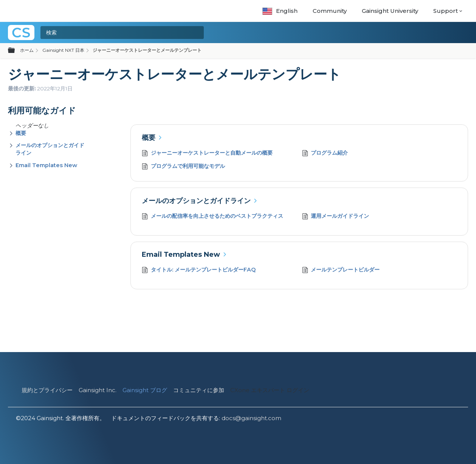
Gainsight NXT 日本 (63, 50)
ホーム (27, 50)
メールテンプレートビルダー (341, 271)
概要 (21, 133)
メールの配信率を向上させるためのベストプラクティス (212, 217)
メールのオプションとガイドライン (196, 201)
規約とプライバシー (47, 390)
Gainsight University (390, 11)
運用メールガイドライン (336, 217)
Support (446, 11)
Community (330, 11)
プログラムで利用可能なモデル (183, 167)
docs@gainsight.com (251, 418)
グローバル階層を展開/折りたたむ (16, 51)
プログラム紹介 (325, 154)
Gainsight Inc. (98, 390)
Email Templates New (46, 165)
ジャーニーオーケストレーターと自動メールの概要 (207, 154)
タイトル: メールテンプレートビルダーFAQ (199, 271)
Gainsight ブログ (145, 390)
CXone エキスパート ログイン (270, 390)
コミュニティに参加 (199, 390)
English (280, 11)
